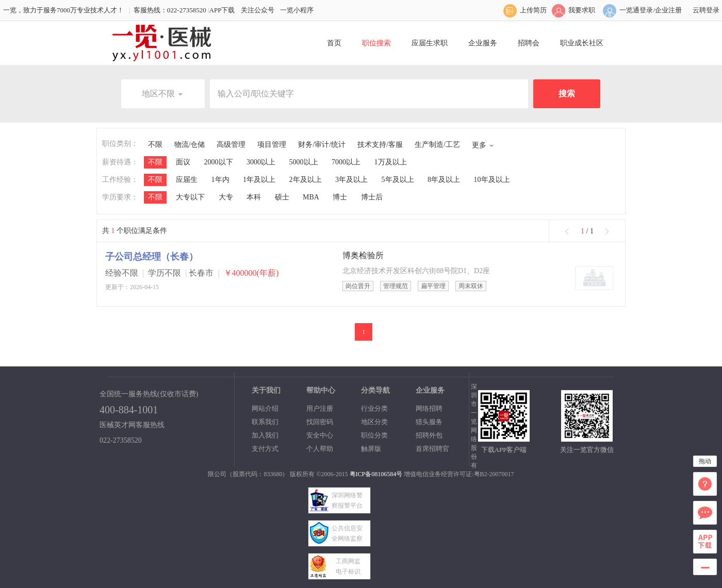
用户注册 (320, 408)
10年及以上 (492, 180)
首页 (334, 43)
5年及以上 (398, 180)
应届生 (187, 180)
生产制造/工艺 (437, 145)
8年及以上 (444, 180)
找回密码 (320, 422)
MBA (311, 197)
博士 (340, 197)
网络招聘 (429, 408)
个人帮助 (320, 449)
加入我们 (265, 435)
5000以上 (304, 162)
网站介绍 (265, 408)
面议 (183, 162)
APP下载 (222, 10)
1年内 (220, 180)
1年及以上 (259, 180)
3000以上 (261, 162)
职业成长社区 (582, 43)
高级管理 (231, 145)
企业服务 (483, 43)
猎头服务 (429, 422)
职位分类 (374, 435)
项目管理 (272, 145)
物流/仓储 (190, 145)
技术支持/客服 (380, 145)
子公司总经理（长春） (152, 257)
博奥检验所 (363, 255)
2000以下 (219, 162)
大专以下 (190, 197)
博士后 (372, 197)
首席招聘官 (432, 449)
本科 (254, 197)
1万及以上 (391, 162)
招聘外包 (429, 435)
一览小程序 (297, 10)
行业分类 (374, 408)
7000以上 (346, 162)
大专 (226, 197)
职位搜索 (376, 43)
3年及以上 (351, 180)
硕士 (282, 197)
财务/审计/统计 (322, 145)
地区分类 (374, 422)
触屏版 (371, 449)
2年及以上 (306, 180)
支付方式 (265, 449)
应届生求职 (430, 43)
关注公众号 (258, 10)
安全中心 (320, 435)
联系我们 (265, 422)
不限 (155, 145)
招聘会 (529, 43)
